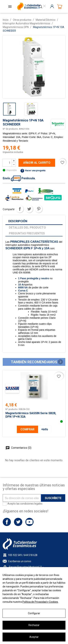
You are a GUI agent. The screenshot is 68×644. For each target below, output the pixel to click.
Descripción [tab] (18, 221)
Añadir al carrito (37, 163)
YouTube (29, 522)
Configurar (34, 613)
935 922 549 (15, 555)
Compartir (20, 209)
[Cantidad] (7, 163)
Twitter (18, 522)
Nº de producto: (11, 129)
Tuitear (29, 209)
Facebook (7, 522)
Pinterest (39, 209)
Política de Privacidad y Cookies (40, 602)
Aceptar (34, 637)
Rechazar (34, 625)
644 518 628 (31, 555)
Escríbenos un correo (20, 561)
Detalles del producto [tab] (27, 228)
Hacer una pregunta (33, 171)
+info (45, 429)
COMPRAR (27, 429)
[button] (60, 362)
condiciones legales (31, 504)
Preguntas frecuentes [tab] (27, 233)
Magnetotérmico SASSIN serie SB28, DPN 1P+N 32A (31, 415)
